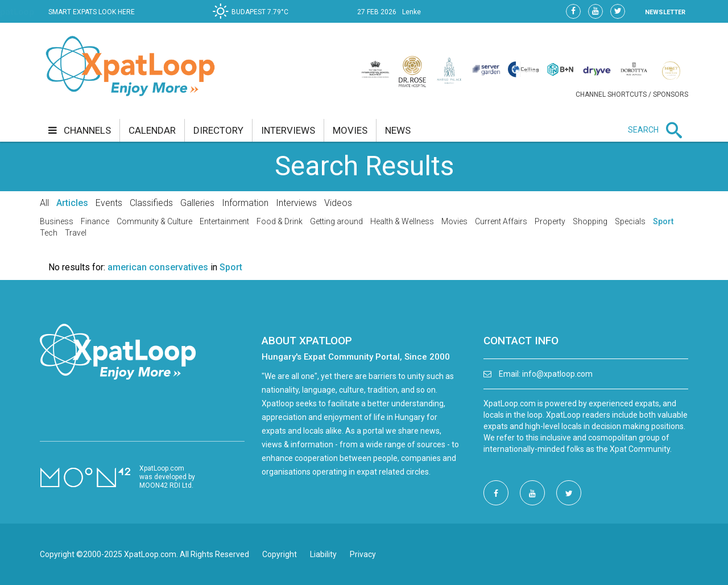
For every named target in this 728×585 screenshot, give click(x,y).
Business (57, 221)
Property (550, 221)
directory (218, 130)
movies (350, 130)
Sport (663, 221)
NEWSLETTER (665, 12)
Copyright (280, 554)
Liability (323, 554)
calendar (152, 130)
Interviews (296, 203)
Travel (76, 233)
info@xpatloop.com (557, 374)
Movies (454, 221)
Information (245, 203)
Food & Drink (280, 221)
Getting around (336, 221)
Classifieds (151, 203)
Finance (95, 221)
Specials (630, 221)
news (398, 130)
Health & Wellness (402, 221)
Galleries (197, 203)
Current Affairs (501, 221)
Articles (72, 203)
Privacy (363, 554)
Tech (49, 233)
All (44, 203)
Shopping (590, 221)
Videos (338, 203)
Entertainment (224, 221)
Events (109, 203)
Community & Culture (154, 221)
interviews (288, 130)
